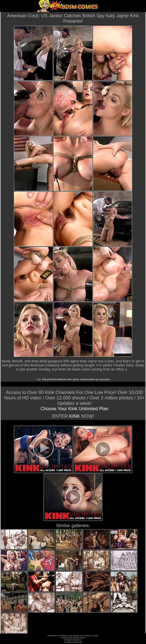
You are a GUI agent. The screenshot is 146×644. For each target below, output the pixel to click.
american (61, 379)
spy (97, 379)
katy (102, 379)
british (92, 379)
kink (44, 379)
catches (84, 379)
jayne (107, 379)
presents (52, 379)
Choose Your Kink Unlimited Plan (74, 409)
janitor (76, 379)
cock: (70, 379)
